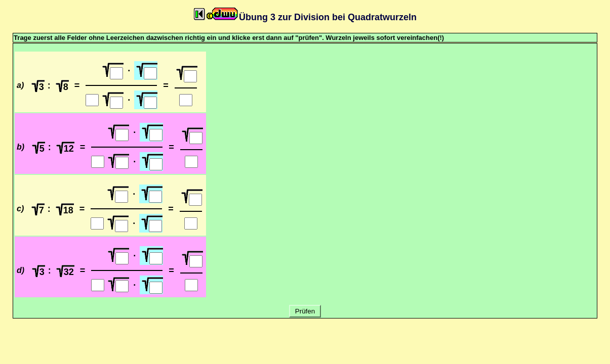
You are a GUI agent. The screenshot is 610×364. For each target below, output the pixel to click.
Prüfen (305, 311)
